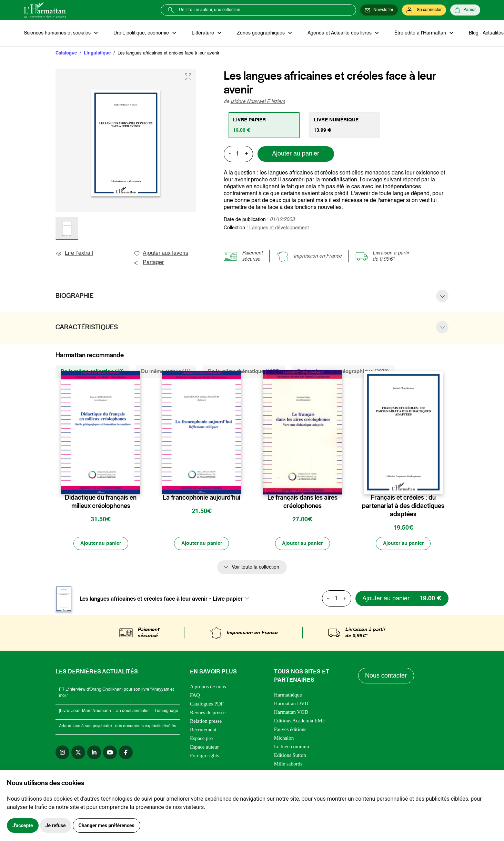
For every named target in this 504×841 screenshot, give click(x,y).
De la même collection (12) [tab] (92, 372)
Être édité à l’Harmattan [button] (419, 33)
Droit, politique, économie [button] (142, 33)
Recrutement (203, 730)
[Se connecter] (424, 10)
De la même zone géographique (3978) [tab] (343, 372)
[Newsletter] (379, 10)
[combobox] (233, 599)
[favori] (136, 484)
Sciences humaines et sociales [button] (58, 33)
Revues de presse (208, 713)
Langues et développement (279, 228)
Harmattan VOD (291, 712)
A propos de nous (208, 687)
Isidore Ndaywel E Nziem (258, 102)
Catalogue (66, 53)
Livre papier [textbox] (228, 599)
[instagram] (62, 753)
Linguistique (97, 53)
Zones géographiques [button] (260, 33)
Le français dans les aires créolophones (303, 502)
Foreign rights (205, 756)
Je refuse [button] (56, 825)
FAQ (195, 695)
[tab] (264, 125)
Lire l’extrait (74, 254)
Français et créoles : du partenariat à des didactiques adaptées (403, 506)
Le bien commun (292, 747)
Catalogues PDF (207, 704)
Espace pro (201, 739)
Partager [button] (149, 263)
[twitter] (78, 753)
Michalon (284, 738)
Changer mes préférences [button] (107, 825)
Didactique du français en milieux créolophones (101, 502)
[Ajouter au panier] (101, 544)
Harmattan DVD (291, 704)
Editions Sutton (290, 755)
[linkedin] (94, 753)
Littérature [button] (203, 33)
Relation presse (206, 721)
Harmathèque (288, 695)
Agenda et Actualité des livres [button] (339, 33)
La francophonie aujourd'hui (201, 498)
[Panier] (465, 10)
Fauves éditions (290, 730)
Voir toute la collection (255, 568)
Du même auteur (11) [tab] (166, 372)
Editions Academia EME (300, 721)
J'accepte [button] (23, 825)
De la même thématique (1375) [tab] (244, 372)
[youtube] (110, 753)
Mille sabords (288, 764)
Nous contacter (386, 676)
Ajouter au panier (296, 154)
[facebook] (126, 753)
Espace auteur (204, 747)
